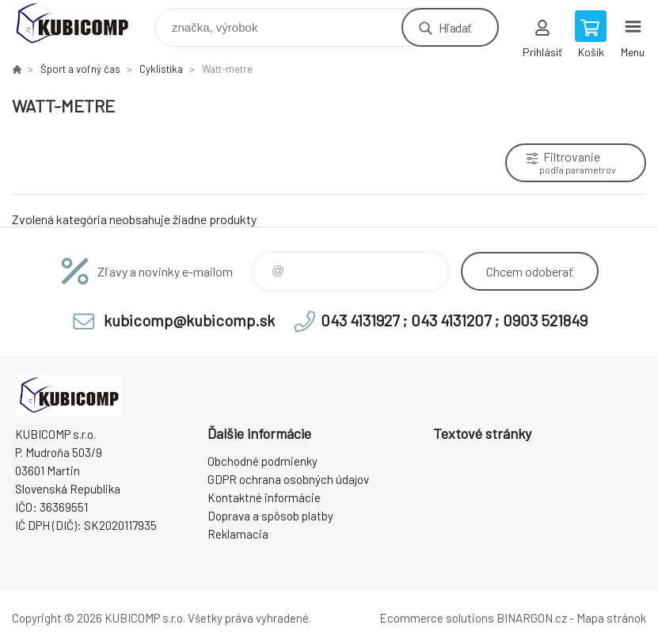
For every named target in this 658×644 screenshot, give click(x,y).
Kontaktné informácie (264, 497)
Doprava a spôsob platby (270, 516)
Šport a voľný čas (80, 69)
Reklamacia (238, 534)
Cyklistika (161, 69)
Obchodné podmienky (262, 461)
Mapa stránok (611, 618)
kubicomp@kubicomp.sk (189, 320)
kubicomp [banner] (82, 23)
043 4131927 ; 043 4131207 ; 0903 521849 (454, 320)
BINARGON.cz (532, 618)
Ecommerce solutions (437, 618)
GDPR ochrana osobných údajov (288, 479)
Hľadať (455, 27)
